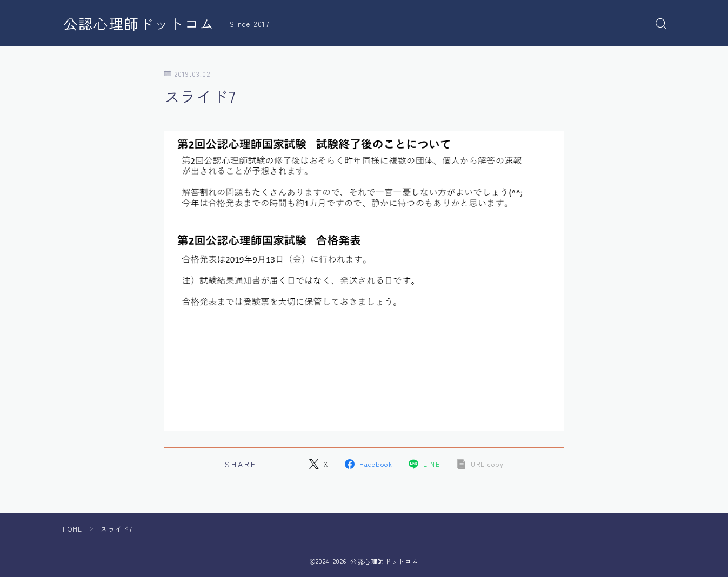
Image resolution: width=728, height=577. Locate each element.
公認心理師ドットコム (139, 24)
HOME (73, 529)
